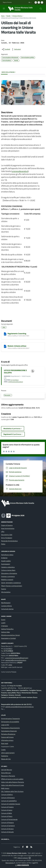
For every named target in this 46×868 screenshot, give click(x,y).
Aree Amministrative (8, 528)
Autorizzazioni (6, 564)
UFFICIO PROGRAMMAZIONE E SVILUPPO (15, 371)
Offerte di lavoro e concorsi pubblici (12, 779)
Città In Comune (23, 858)
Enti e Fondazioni (7, 538)
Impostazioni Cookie (7, 747)
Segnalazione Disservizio (9, 731)
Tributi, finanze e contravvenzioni (12, 586)
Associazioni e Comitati (8, 638)
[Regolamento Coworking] (5, 334)
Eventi (3, 620)
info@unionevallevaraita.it (16, 382)
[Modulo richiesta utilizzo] (5, 346)
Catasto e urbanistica (8, 567)
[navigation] (4, 8)
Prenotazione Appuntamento (10, 728)
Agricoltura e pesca (7, 555)
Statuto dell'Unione (7, 737)
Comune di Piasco (7, 816)
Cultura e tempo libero (8, 570)
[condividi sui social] (6, 49)
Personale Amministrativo (9, 541)
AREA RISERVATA (22, 865)
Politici (3, 544)
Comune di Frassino (7, 807)
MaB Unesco (5, 788)
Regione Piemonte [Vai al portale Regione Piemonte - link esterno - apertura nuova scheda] (7, 2)
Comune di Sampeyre (8, 826)
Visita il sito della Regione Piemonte (13, 782)
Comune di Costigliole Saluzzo (11, 804)
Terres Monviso (6, 773)
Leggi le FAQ (5, 725)
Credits (3, 750)
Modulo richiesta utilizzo (17, 346)
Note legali (5, 743)
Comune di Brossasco (8, 798)
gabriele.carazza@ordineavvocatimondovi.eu (19, 707)
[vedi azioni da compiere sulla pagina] (16, 49)
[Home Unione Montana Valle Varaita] (22, 9)
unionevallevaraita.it (20, 171)
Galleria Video (5, 632)
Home (3, 16)
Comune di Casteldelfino (9, 801)
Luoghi (3, 623)
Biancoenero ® (10, 863)
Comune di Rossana (7, 823)
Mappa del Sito (6, 759)
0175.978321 (15, 380)
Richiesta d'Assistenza (8, 734)
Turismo (4, 589)
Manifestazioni (6, 603)
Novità (8, 16)
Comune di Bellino (7, 795)
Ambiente (4, 558)
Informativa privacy (7, 740)
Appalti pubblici (6, 561)
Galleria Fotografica (7, 629)
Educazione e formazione (9, 573)
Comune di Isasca (7, 810)
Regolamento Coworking (17, 334)
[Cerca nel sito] (41, 9)
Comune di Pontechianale (9, 819)
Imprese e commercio (8, 576)
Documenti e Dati (7, 535)
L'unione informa (6, 606)
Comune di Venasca (7, 829)
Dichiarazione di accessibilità (10, 722)
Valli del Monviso (7, 770)
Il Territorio (4, 626)
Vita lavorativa (6, 592)
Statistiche (5, 756)
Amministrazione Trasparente (10, 719)
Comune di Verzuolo (7, 832)
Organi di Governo (7, 525)
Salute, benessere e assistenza (11, 583)
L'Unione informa (17, 16)
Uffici (3, 532)
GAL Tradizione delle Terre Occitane (12, 791)
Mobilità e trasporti (7, 580)
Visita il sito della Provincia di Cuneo (12, 785)
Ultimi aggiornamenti (8, 753)
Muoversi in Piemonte (8, 776)
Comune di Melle (6, 813)
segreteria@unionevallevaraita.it (16, 660)
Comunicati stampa (7, 609)
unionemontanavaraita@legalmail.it (17, 658)
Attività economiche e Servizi (10, 635)
